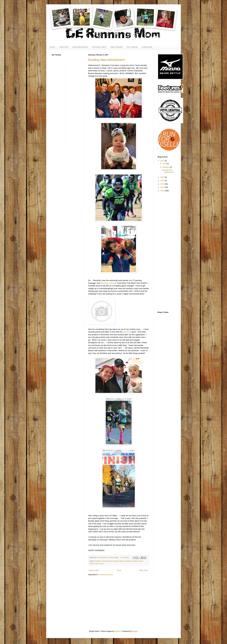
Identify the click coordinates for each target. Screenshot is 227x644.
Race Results (116, 47)
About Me (64, 47)
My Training (132, 47)
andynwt (118, 631)
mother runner (94, 563)
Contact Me (147, 47)
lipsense (129, 561)
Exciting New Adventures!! (107, 60)
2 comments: (125, 557)
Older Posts (144, 570)
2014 (163, 184)
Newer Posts (94, 570)
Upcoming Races (80, 47)
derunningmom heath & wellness (114, 561)
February (166, 167)
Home (52, 47)
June (165, 164)
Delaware (98, 561)
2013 (163, 187)
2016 (163, 177)
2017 (163, 161)
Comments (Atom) (106, 575)
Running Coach (99, 47)
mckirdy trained (138, 561)
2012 (163, 191)
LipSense (127, 332)
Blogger (135, 631)
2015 (163, 181)
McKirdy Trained (108, 283)
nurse (102, 563)
